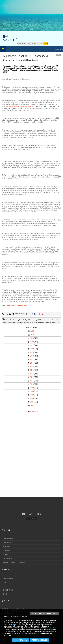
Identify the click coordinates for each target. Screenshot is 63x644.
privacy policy (17, 624)
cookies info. (51, 628)
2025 (32, 331)
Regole (5, 594)
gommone (6, 551)
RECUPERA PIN (7, 590)
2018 (32, 356)
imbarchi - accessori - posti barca (13, 563)
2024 (32, 335)
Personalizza (21, 640)
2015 (32, 367)
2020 (32, 349)
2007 (32, 395)
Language (59, 49)
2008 (32, 391)
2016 (32, 363)
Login (4, 586)
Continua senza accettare (44, 613)
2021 (32, 345)
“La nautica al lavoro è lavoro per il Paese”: (20, 106)
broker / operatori (8, 578)
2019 (32, 352)
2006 (32, 398)
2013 (32, 374)
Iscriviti (32, 519)
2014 (32, 370)
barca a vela (6, 543)
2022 (32, 342)
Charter (5, 555)
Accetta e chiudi (39, 640)
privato (5, 582)
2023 (32, 338)
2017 (32, 359)
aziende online (7, 559)
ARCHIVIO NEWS (18, 314)
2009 (32, 388)
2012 (32, 377)
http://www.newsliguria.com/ (17, 305)
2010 (32, 384)
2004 (32, 405)
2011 (32, 381)
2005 (32, 402)
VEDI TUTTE (34, 411)
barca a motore (7, 539)
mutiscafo (6, 547)
